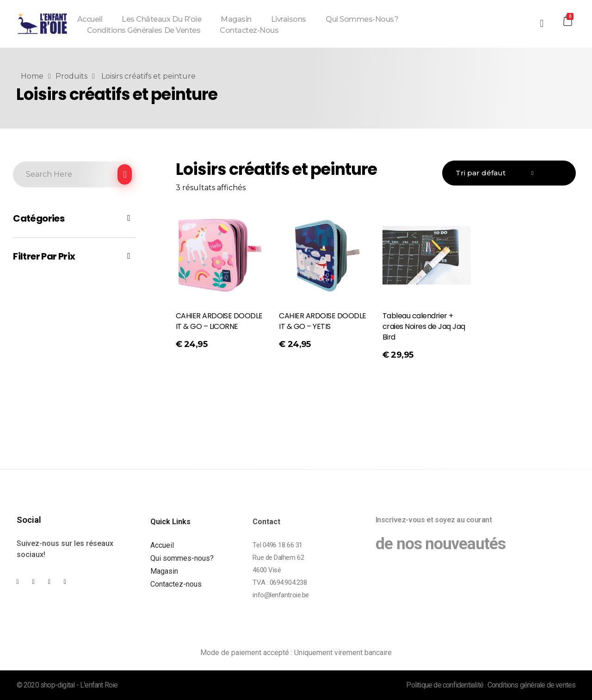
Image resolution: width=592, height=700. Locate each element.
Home (32, 76)
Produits (71, 76)
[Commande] (509, 173)
